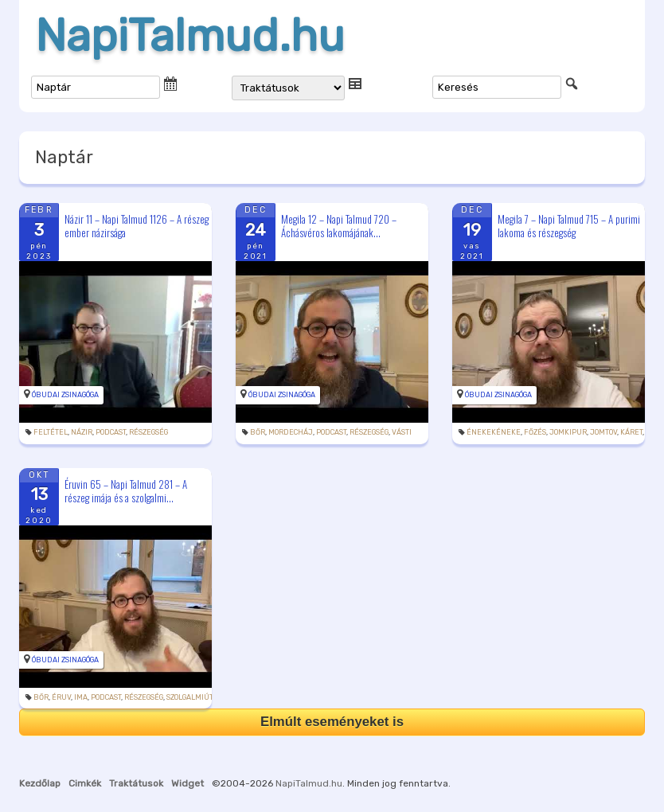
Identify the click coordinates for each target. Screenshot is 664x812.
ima (81, 697)
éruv (61, 697)
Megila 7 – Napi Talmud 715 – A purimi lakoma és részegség (569, 226)
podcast (111, 432)
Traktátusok (136, 783)
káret (631, 432)
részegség (148, 432)
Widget (187, 783)
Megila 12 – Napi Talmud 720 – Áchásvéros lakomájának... (339, 226)
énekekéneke (494, 432)
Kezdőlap (40, 783)
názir (82, 432)
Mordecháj (291, 432)
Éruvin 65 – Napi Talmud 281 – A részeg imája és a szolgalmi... (126, 491)
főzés (535, 432)
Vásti (402, 432)
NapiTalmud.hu (190, 36)
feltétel (51, 432)
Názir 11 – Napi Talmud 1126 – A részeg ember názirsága (137, 226)
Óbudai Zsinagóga (65, 395)
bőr (258, 432)
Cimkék (85, 783)
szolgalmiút (189, 697)
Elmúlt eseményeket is (332, 722)
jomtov (603, 432)
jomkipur (568, 432)
